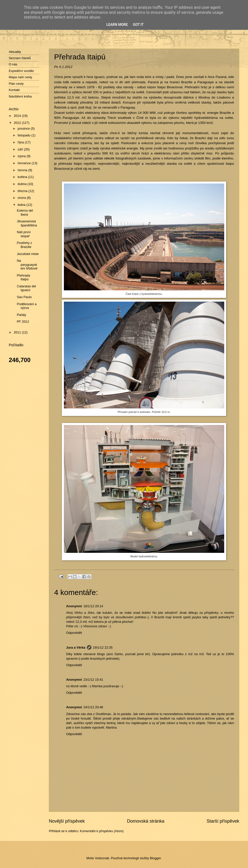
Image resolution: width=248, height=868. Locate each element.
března (23, 191)
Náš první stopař (24, 234)
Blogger (155, 858)
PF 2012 (23, 322)
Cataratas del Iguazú (26, 288)
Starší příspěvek (223, 821)
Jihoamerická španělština (27, 223)
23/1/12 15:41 (93, 680)
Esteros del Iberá (25, 212)
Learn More (117, 25)
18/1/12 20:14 (93, 606)
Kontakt (14, 90)
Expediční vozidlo (21, 71)
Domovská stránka (146, 821)
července (25, 163)
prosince (24, 128)
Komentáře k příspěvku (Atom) (102, 831)
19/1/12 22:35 (103, 647)
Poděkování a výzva (27, 306)
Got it (138, 25)
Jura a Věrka (76, 647)
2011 (18, 332)
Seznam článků (20, 58)
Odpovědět (74, 633)
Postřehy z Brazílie (24, 245)
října (21, 142)
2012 (18, 123)
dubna (22, 184)
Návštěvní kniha (20, 96)
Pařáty (21, 315)
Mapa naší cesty (21, 77)
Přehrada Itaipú (23, 277)
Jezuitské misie (28, 254)
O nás (13, 64)
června (23, 170)
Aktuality (15, 52)
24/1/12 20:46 (93, 707)
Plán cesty (16, 84)
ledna (22, 205)
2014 (18, 116)
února (22, 198)
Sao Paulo (24, 297)
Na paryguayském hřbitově (27, 265)
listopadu (24, 135)
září (21, 149)
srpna (22, 156)
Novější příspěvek (67, 821)
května (23, 177)
